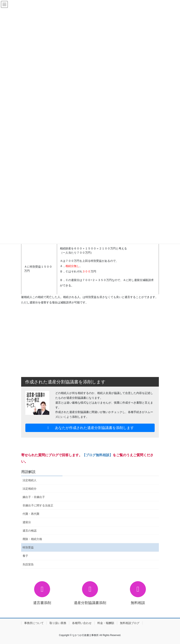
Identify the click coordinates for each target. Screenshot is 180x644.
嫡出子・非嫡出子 (34, 497)
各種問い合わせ (82, 623)
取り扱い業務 (58, 623)
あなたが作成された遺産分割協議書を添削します (90, 428)
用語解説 (28, 472)
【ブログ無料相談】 (97, 455)
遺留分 (27, 522)
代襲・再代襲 (31, 514)
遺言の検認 (30, 531)
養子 (25, 556)
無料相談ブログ (130, 623)
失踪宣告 (28, 564)
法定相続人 (30, 480)
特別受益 (28, 547)
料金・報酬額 (106, 623)
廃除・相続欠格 (32, 539)
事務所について (34, 623)
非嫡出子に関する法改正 (38, 505)
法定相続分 (30, 489)
